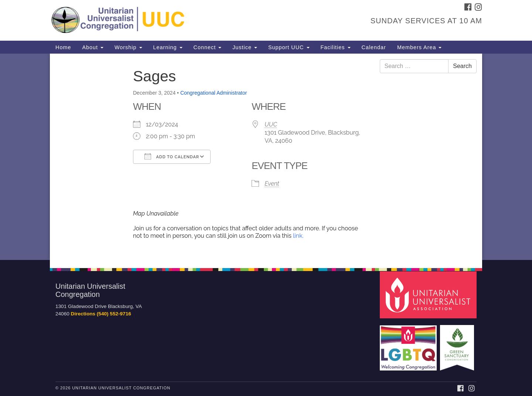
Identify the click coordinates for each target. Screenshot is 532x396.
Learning (168, 47)
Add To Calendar (172, 156)
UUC (271, 124)
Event (272, 184)
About (93, 47)
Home (63, 47)
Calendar (374, 47)
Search (462, 66)
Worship (128, 47)
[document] (266, 157)
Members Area (420, 47)
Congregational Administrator (214, 93)
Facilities (336, 47)
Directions (83, 314)
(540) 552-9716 (114, 314)
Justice (245, 47)
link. (298, 236)
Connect (208, 47)
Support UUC (289, 47)
